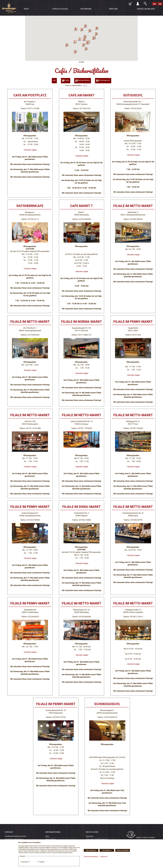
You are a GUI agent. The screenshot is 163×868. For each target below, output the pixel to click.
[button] (75, 42)
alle (54, 80)
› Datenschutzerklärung (91, 857)
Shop (47, 836)
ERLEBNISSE (86, 9)
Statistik (42, 862)
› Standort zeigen (30, 150)
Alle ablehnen (107, 850)
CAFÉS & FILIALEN (60, 9)
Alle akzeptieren (91, 850)
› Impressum (103, 857)
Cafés (66, 81)
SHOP (26, 9)
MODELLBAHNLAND (146, 9)
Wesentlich (24, 862)
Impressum (90, 836)
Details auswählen (123, 850)
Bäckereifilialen (83, 81)
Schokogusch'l (103, 81)
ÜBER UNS (113, 9)
